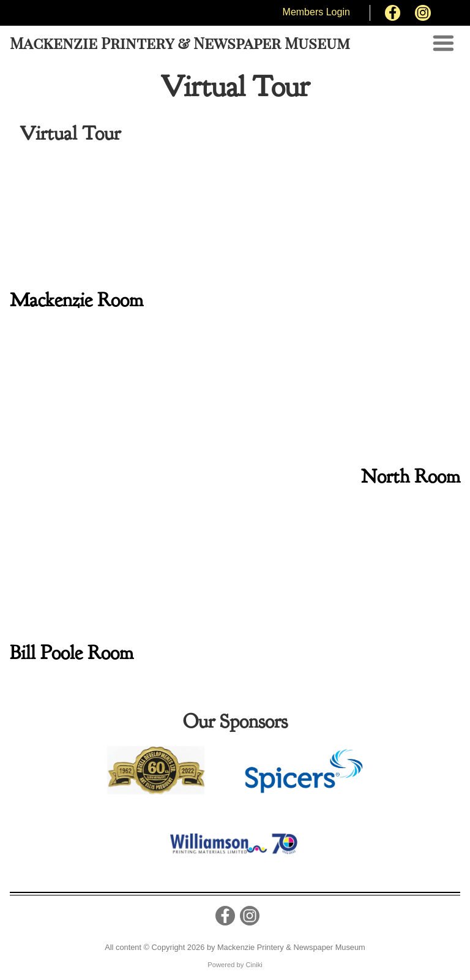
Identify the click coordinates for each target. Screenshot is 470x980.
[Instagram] (423, 13)
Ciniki (254, 965)
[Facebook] (393, 13)
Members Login (316, 12)
